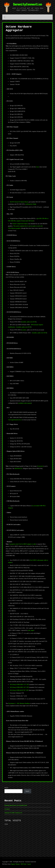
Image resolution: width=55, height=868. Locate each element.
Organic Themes (15, 864)
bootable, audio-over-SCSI (29, 322)
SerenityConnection (27, 4)
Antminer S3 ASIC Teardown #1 (13, 813)
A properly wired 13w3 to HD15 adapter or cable (22, 544)
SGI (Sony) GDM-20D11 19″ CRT (19, 684)
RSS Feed (24, 864)
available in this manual (25, 403)
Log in (29, 864)
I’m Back (7, 809)
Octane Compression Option (20, 224)
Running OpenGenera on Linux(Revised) (16, 805)
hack (38, 167)
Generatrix (40, 466)
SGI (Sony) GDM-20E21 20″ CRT (19, 687)
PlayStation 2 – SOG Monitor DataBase (19, 703)
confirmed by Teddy (31, 204)
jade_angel (31, 630)
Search (6, 788)
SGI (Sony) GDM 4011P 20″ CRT (19, 690)
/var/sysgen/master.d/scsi (15, 420)
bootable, (24, 330)
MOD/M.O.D (18, 468)
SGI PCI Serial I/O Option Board (19, 202)
